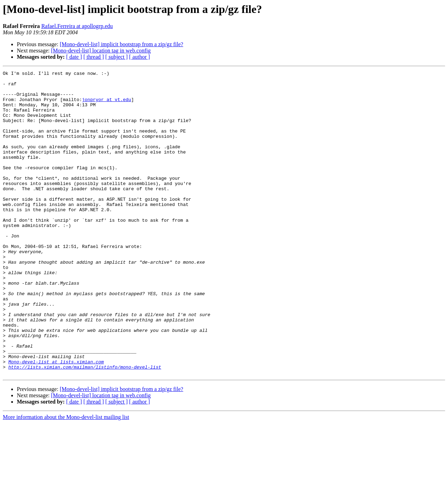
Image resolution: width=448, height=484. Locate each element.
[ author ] (140, 57)
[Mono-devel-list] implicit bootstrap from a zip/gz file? (122, 44)
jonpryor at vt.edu (106, 106)
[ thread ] (94, 57)
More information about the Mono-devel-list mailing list (66, 478)
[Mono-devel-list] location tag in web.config (101, 51)
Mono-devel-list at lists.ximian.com (56, 420)
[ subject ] (117, 57)
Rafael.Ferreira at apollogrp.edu (77, 26)
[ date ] (74, 57)
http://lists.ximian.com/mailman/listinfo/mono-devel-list (85, 427)
